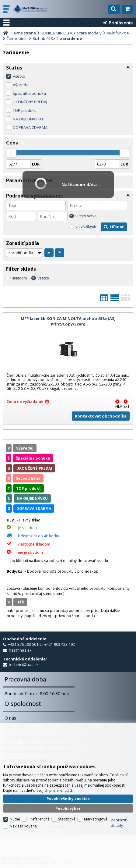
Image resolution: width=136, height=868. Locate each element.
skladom (19, 278)
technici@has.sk (24, 664)
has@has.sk (20, 650)
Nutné (15, 819)
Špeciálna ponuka (29, 93)
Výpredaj (21, 85)
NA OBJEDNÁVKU (28, 119)
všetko (43, 278)
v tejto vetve (86, 216)
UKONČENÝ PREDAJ (30, 102)
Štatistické (67, 819)
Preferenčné (39, 819)
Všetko (19, 76)
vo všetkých (86, 227)
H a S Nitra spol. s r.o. (30, 9)
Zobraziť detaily (119, 823)
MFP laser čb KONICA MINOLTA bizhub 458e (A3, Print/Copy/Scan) (68, 321)
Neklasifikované (23, 826)
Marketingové (96, 819)
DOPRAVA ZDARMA (30, 127)
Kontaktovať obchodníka (101, 416)
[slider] (11, 153)
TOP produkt (24, 110)
